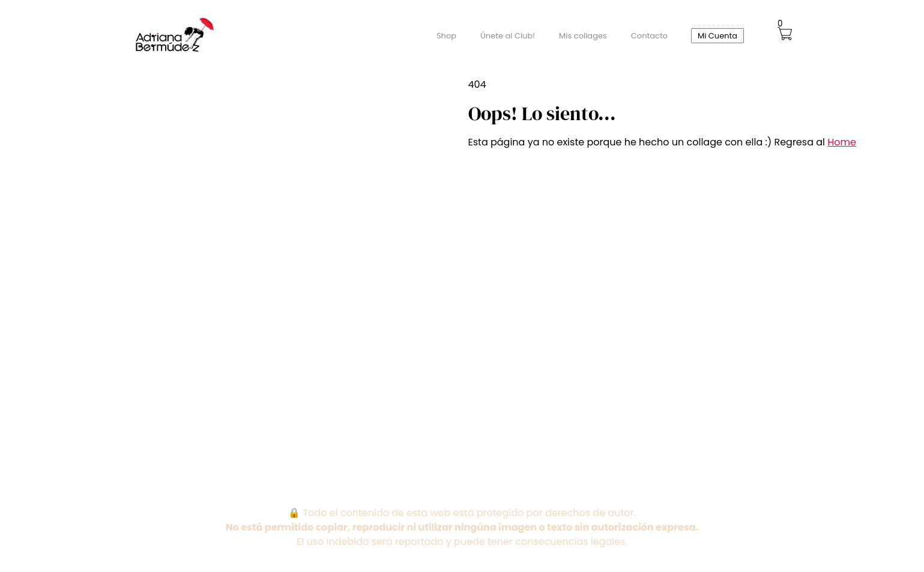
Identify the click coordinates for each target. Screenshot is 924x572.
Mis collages (583, 36)
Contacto (649, 36)
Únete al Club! (508, 36)
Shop (446, 36)
